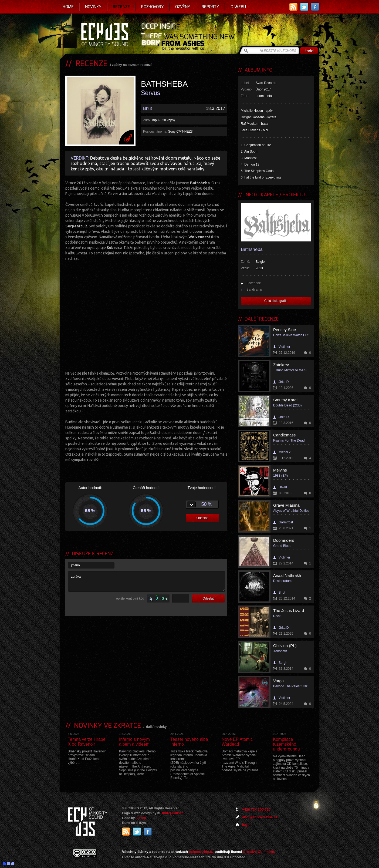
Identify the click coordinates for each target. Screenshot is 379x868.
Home (68, 7)
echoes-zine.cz (201, 852)
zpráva (147, 581)
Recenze (121, 7)
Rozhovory (153, 7)
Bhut (148, 108)
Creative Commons (259, 852)
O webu (238, 7)
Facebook (254, 283)
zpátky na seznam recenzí (132, 65)
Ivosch (141, 818)
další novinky (156, 727)
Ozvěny (183, 7)
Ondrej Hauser (172, 813)
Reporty (210, 7)
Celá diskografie (276, 301)
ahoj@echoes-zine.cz (260, 817)
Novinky (93, 7)
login (246, 825)
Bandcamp (254, 290)
